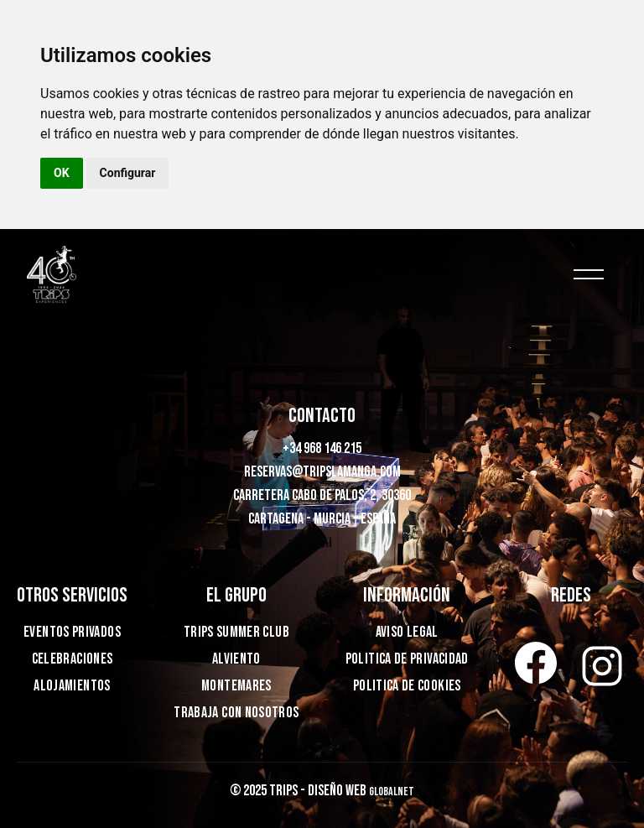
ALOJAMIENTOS (72, 686)
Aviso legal (407, 632)
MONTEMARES (236, 686)
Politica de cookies (407, 686)
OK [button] (62, 173)
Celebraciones (73, 659)
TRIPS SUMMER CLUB (236, 632)
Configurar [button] (128, 173)
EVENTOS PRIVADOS (72, 632)
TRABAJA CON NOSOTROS (236, 713)
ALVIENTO (236, 659)
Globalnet (392, 792)
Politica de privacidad (407, 659)
